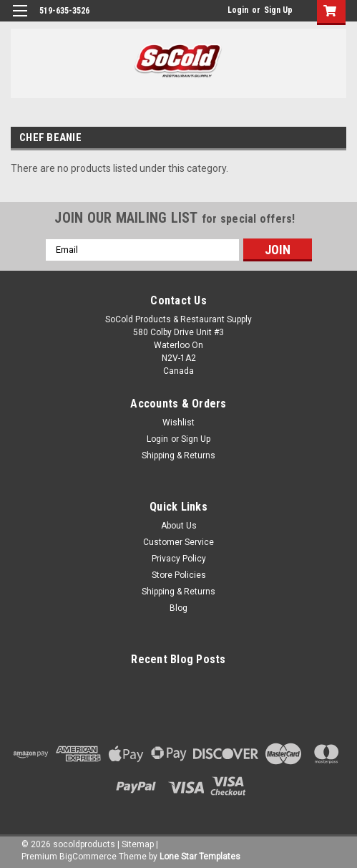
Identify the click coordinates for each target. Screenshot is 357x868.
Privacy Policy (179, 559)
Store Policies (179, 575)
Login (238, 10)
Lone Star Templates (200, 857)
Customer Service (178, 542)
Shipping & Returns (178, 455)
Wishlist (178, 423)
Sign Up (278, 10)
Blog (178, 608)
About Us (179, 526)
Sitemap (138, 844)
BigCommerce (88, 857)
